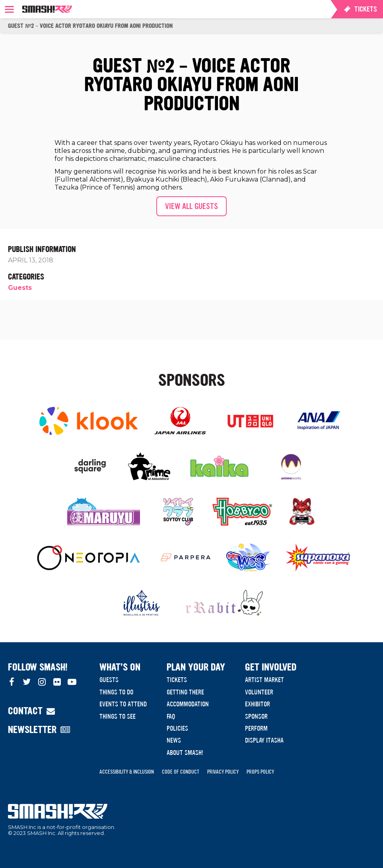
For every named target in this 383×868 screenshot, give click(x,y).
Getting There (185, 692)
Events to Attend (123, 704)
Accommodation (188, 704)
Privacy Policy (223, 772)
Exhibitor (258, 704)
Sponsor (256, 716)
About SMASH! (185, 753)
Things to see (118, 716)
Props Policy (260, 772)
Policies (177, 728)
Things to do (116, 692)
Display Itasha (264, 740)
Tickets (177, 680)
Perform (256, 728)
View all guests (191, 206)
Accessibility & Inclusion (127, 772)
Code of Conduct (181, 772)
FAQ (171, 716)
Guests (20, 288)
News (174, 740)
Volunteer (259, 692)
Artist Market (264, 680)
